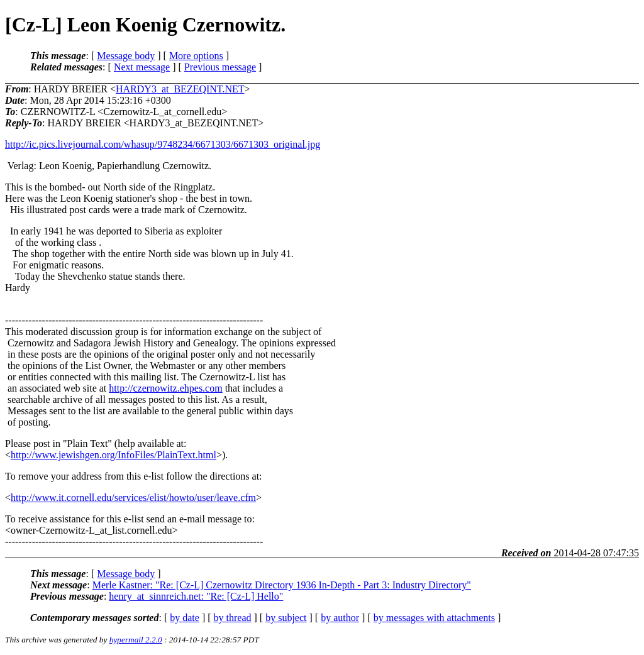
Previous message (220, 67)
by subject (286, 618)
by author (340, 618)
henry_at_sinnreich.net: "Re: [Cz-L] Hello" (196, 596)
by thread (233, 618)
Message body (126, 56)
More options (196, 56)
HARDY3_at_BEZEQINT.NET (180, 89)
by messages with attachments (434, 618)
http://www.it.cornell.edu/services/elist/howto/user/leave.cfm (133, 498)
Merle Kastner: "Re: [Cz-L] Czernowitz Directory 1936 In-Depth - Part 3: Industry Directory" (282, 585)
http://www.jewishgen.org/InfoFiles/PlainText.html (114, 455)
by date (185, 618)
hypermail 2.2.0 (136, 640)
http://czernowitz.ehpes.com (165, 388)
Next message (142, 67)
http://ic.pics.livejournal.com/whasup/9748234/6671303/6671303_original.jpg (163, 144)
